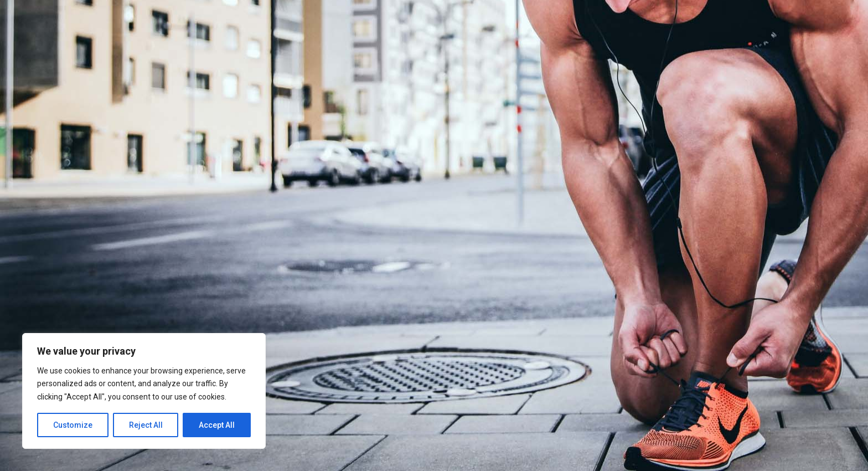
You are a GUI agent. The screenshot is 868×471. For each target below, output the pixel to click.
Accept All (217, 425)
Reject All (146, 425)
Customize (73, 425)
